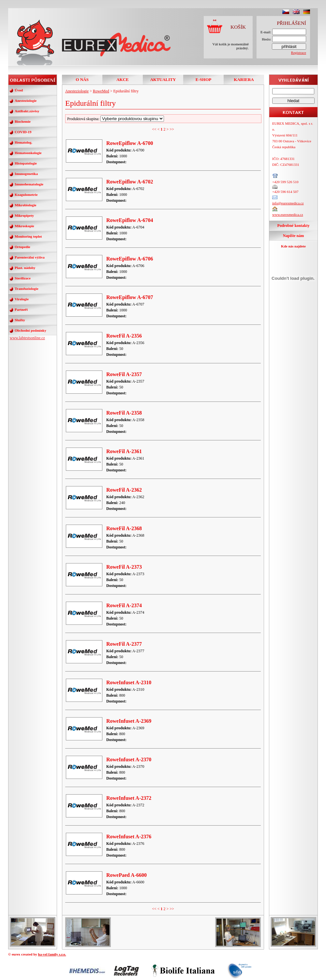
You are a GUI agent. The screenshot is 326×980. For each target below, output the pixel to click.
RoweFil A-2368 (124, 528)
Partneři (21, 309)
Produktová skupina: (116, 119)
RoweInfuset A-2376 (129, 837)
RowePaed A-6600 (126, 875)
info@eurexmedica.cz (288, 203)
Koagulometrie (26, 195)
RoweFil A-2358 (124, 413)
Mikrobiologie (25, 205)
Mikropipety (24, 215)
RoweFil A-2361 (124, 451)
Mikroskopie (24, 226)
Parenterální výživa (30, 257)
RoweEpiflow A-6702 (130, 182)
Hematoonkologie (28, 153)
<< (154, 129)
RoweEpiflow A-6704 (130, 220)
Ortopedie (22, 247)
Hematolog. (23, 142)
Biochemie (23, 121)
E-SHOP (203, 79)
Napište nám (293, 236)
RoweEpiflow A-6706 (130, 259)
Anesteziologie (26, 101)
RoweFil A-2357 (124, 374)
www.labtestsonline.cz (27, 338)
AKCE (123, 79)
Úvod (19, 90)
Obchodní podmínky (30, 330)
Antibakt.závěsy (27, 111)
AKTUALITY (163, 79)
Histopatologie (26, 163)
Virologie (22, 299)
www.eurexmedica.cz (288, 214)
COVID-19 (23, 132)
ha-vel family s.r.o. (52, 954)
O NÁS (82, 79)
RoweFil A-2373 (124, 567)
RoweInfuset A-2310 (129, 682)
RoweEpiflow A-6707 (130, 297)
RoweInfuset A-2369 (129, 721)
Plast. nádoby (25, 268)
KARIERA (244, 79)
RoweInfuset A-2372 (129, 798)
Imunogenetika (26, 174)
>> (172, 129)
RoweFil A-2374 (124, 605)
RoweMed (101, 91)
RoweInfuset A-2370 (129, 759)
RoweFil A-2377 (124, 644)
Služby (20, 320)
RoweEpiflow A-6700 (130, 143)
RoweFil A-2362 (124, 490)
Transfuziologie (27, 289)
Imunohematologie (29, 184)
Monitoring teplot (28, 236)
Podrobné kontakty (294, 226)
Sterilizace (23, 278)
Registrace (299, 53)
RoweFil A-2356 (124, 336)
